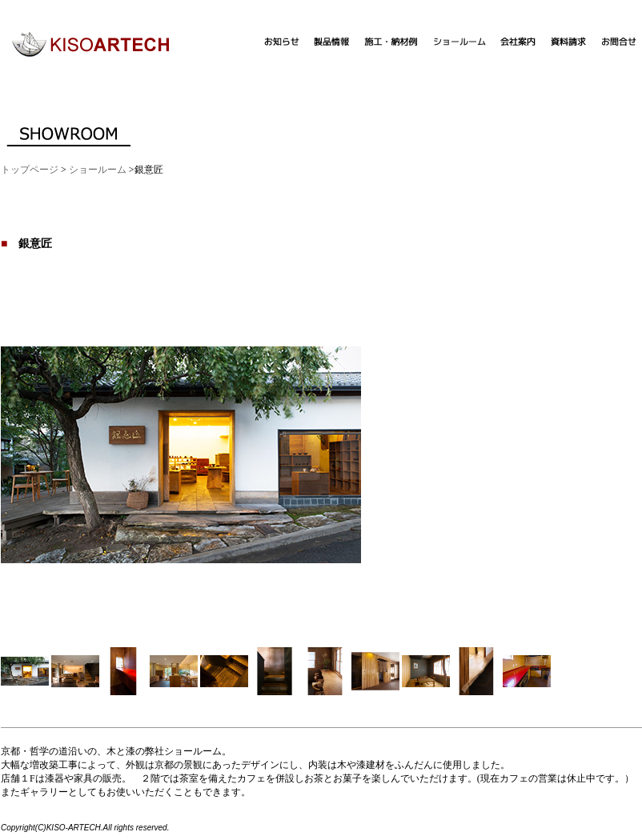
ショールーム (98, 170)
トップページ (30, 170)
